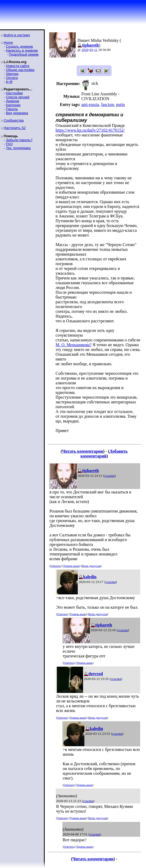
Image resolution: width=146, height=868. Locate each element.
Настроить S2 (15, 128)
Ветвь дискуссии (91, 566)
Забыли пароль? (19, 140)
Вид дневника (17, 113)
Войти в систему (17, 35)
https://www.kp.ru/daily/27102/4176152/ (90, 130)
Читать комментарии (83, 451)
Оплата (12, 78)
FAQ (9, 144)
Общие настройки (20, 70)
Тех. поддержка (18, 148)
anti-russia (90, 104)
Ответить (55, 566)
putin (120, 104)
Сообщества (14, 120)
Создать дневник (19, 46)
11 (96, 50)
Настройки (14, 93)
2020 (85, 50)
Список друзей (17, 97)
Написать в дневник (22, 50)
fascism (108, 104)
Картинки (13, 105)
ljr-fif (9, 82)
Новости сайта (17, 66)
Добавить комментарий (104, 454)
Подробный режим (24, 54)
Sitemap (12, 74)
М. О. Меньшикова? (74, 345)
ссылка (109, 476)
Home (8, 43)
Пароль (12, 109)
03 (91, 50)
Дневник (12, 101)
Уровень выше (71, 566)
